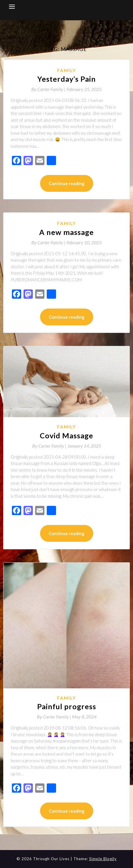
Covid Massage (66, 435)
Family (67, 70)
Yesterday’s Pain (67, 79)
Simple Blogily (103, 859)
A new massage (66, 232)
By (49, 89)
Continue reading (67, 183)
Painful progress (67, 706)
